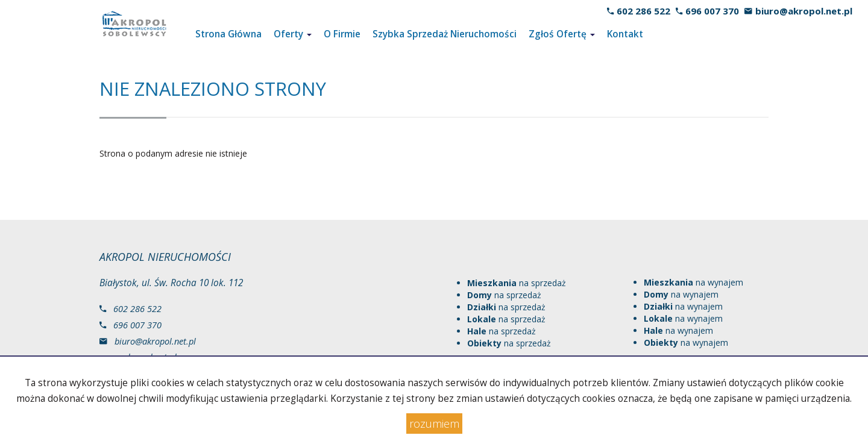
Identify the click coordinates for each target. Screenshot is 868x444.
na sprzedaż (517, 283)
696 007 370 (712, 11)
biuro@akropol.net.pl (804, 11)
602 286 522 (643, 11)
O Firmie (342, 34)
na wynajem (693, 282)
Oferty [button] (293, 34)
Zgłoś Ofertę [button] (562, 34)
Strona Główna (228, 34)
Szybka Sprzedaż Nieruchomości (445, 34)
